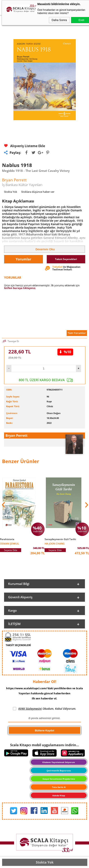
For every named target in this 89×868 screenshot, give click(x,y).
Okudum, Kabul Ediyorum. (44, 709)
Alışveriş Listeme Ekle (25, 146)
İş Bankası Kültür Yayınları (22, 185)
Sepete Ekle (11, 550)
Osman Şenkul (10, 543)
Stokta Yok (45, 862)
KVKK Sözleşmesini (30, 709)
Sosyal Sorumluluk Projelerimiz (59, 779)
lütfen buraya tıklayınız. (20, 288)
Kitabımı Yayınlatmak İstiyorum (59, 762)
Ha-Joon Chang (55, 543)
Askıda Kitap (59, 795)
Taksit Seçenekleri (66, 259)
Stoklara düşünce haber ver (38, 192)
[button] (86, 505)
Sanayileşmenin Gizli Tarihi (60, 539)
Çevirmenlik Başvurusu (59, 771)
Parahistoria (7, 539)
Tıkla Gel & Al (59, 787)
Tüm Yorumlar (77, 333)
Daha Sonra (59, 20)
